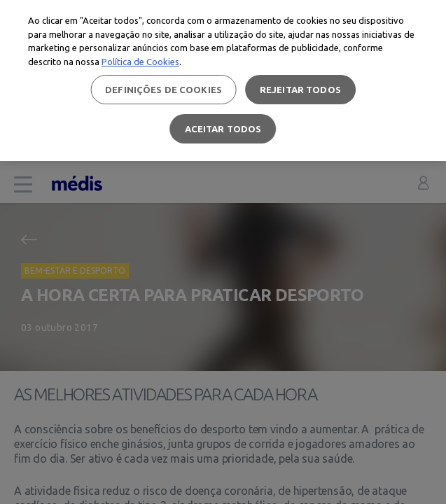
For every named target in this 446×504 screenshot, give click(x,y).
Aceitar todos (223, 129)
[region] (223, 80)
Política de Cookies (140, 62)
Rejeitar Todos (300, 90)
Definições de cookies (163, 90)
